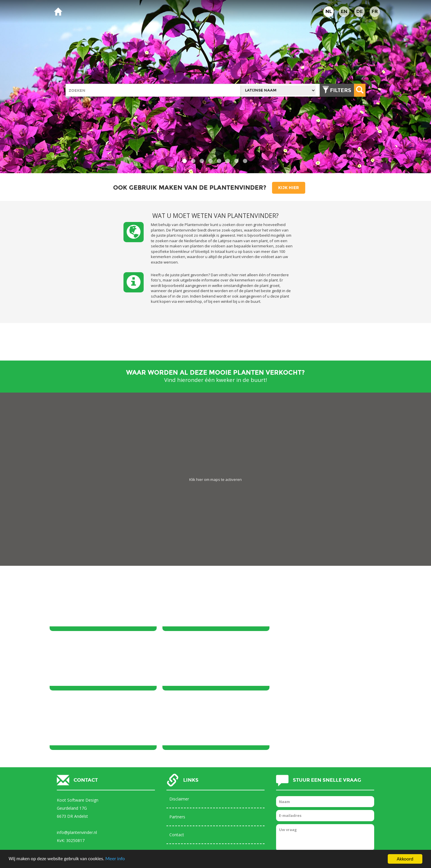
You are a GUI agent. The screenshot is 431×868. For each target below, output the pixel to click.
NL (329, 11)
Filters (341, 90)
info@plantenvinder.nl (77, 773)
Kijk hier (288, 188)
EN (344, 11)
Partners (177, 757)
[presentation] (320, 806)
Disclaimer (179, 739)
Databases (179, 793)
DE (359, 11)
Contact (177, 775)
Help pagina (180, 811)
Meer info (115, 859)
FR (375, 11)
